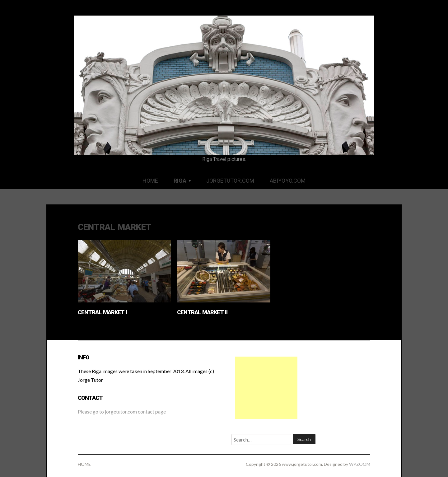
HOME (150, 181)
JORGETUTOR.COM (230, 181)
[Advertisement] (266, 388)
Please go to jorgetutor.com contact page (122, 412)
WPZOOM (360, 464)
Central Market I (102, 312)
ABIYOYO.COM (288, 181)
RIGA (178, 183)
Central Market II (202, 312)
